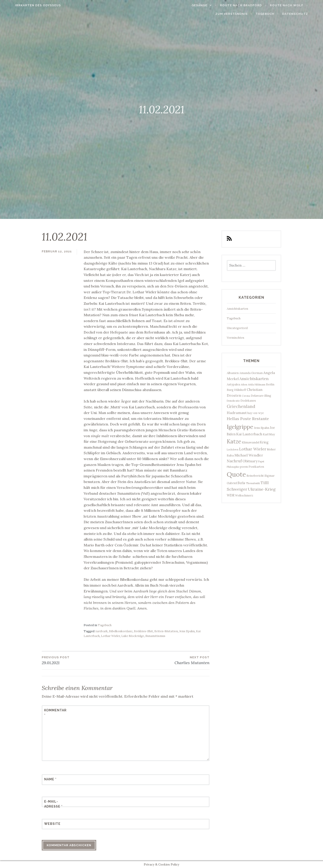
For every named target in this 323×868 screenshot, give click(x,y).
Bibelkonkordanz (121, 631)
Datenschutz (304, 14)
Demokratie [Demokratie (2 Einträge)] (233, 401)
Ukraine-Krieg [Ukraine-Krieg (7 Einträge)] (262, 489)
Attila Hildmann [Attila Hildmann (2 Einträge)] (257, 385)
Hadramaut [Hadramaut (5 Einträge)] (237, 413)
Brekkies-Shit (143, 631)
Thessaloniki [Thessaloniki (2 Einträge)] (253, 483)
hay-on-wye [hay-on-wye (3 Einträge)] (256, 413)
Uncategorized (237, 328)
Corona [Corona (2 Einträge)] (246, 396)
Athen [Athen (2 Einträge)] (244, 385)
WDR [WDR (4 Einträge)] (231, 495)
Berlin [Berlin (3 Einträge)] (270, 384)
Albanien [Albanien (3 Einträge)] (233, 373)
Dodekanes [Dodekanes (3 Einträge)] (248, 401)
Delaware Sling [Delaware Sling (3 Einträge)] (261, 396)
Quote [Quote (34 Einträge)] (236, 474)
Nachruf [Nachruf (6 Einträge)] (234, 461)
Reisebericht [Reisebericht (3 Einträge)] (255, 476)
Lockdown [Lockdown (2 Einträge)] (233, 450)
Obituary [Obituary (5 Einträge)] (250, 461)
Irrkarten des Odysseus (29, 5)
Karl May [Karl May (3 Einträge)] (269, 434)
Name (50, 779)
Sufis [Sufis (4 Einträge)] (241, 483)
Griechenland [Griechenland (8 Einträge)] (241, 406)
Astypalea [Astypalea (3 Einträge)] (233, 384)
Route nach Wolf (296, 5)
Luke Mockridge (133, 636)
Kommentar (55, 713)
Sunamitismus (155, 636)
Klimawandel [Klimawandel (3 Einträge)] (251, 442)
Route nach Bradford (250, 5)
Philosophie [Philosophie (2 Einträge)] (233, 467)
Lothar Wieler (110, 636)
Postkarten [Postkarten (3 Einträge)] (256, 467)
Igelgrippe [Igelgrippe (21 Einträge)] (240, 427)
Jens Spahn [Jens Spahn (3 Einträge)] (262, 428)
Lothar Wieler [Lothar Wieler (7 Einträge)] (253, 449)
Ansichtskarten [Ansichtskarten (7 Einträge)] (254, 379)
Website (52, 824)
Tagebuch (274, 14)
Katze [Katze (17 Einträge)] (234, 441)
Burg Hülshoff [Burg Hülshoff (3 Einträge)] (236, 390)
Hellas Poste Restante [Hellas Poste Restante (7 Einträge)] (248, 419)
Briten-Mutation (166, 631)
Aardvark (101, 631)
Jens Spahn (187, 631)
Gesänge (209, 5)
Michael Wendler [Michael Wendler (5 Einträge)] (249, 455)
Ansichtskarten (237, 309)
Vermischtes (236, 338)
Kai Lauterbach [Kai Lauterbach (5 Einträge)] (249, 434)
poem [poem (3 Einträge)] (244, 467)
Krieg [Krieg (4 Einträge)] (264, 442)
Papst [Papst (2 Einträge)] (261, 461)
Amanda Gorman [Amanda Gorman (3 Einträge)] (251, 373)
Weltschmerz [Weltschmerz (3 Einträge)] (244, 495)
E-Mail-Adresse (53, 804)
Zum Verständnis (241, 14)
